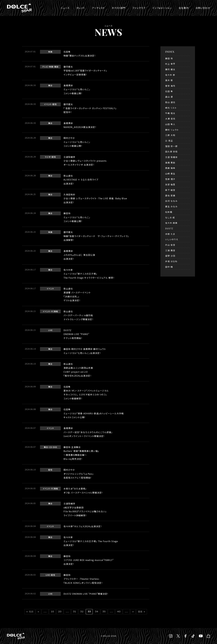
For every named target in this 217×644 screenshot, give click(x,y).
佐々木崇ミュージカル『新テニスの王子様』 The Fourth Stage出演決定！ (91, 541)
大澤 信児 (170, 119)
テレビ (45, 67)
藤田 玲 (169, 58)
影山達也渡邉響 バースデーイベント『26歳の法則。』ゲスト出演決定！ (77, 294)
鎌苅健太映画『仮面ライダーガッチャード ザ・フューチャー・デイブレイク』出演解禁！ (96, 236)
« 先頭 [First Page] (30, 612)
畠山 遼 (169, 97)
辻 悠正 (169, 141)
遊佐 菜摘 (170, 195)
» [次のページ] (133, 612)
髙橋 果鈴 (170, 163)
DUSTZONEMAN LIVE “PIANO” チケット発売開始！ (76, 334)
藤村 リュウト (172, 130)
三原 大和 (170, 135)
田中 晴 (169, 267)
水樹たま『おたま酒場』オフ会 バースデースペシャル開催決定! (83, 491)
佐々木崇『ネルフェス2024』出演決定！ (83, 526)
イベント (48, 104)
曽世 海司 (170, 86)
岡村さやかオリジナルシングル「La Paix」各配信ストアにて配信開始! (79, 474)
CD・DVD (53, 447)
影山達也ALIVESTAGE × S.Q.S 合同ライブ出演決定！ (81, 180)
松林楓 (169, 212)
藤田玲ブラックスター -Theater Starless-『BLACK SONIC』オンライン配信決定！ (83, 579)
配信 (55, 104)
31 (75, 612)
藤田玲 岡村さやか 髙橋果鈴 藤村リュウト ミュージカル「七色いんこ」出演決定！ (85, 351)
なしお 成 (170, 217)
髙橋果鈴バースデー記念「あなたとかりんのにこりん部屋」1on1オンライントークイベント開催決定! (88, 432)
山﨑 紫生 (170, 174)
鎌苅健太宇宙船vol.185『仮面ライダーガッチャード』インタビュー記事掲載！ (85, 71)
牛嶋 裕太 (170, 113)
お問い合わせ (203, 8)
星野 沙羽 (170, 256)
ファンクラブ (139, 8)
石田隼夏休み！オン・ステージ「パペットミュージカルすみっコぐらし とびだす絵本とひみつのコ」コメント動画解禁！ (86, 393)
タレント (81, 8)
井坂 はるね (171, 261)
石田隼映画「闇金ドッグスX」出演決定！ (80, 54)
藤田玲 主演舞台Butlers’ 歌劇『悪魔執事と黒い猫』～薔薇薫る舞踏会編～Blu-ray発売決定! (81, 453)
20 (60, 612)
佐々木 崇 (170, 75)
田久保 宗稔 (171, 152)
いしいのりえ (172, 239)
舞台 (50, 85)
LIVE (50, 330)
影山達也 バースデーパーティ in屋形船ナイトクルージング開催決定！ (78, 315)
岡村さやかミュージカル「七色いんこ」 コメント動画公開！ (77, 142)
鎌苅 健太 (170, 69)
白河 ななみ (171, 201)
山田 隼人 (170, 124)
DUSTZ (169, 228)
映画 (50, 52)
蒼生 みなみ (171, 206)
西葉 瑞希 (170, 168)
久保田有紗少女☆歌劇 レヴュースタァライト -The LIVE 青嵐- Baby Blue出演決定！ (95, 198)
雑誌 (56, 67)
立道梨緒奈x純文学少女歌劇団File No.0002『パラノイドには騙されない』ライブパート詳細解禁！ (85, 509)
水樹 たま (170, 234)
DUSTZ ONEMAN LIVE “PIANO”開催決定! (86, 594)
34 (97, 612)
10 (52, 612)
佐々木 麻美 (171, 223)
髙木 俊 (169, 80)
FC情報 (55, 311)
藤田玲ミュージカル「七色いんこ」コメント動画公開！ (77, 217)
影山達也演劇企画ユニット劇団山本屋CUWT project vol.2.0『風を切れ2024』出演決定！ (78, 370)
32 (82, 612)
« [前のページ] (38, 612)
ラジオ (48, 157)
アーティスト (98, 8)
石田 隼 (169, 91)
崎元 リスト (171, 108)
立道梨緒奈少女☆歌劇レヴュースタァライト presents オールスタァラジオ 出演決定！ (85, 161)
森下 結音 (170, 190)
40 (119, 612)
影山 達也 (170, 102)
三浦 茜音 (170, 250)
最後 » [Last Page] (142, 612)
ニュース (65, 8)
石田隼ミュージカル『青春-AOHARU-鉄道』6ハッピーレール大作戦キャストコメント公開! (94, 413)
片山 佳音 (170, 245)
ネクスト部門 (119, 8)
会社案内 (184, 8)
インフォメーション (162, 8)
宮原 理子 (170, 179)
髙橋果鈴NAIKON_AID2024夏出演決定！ (80, 125)
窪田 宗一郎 (171, 146)
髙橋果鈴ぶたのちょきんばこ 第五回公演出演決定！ (79, 255)
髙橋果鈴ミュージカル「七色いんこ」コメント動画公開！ (77, 89)
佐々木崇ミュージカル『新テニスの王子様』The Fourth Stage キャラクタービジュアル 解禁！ (89, 274)
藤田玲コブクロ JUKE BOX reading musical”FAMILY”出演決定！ (89, 560)
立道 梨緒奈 (171, 157)
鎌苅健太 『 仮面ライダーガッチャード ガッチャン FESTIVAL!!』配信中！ (90, 108)
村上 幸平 (170, 64)
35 (104, 612)
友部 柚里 (170, 184)
